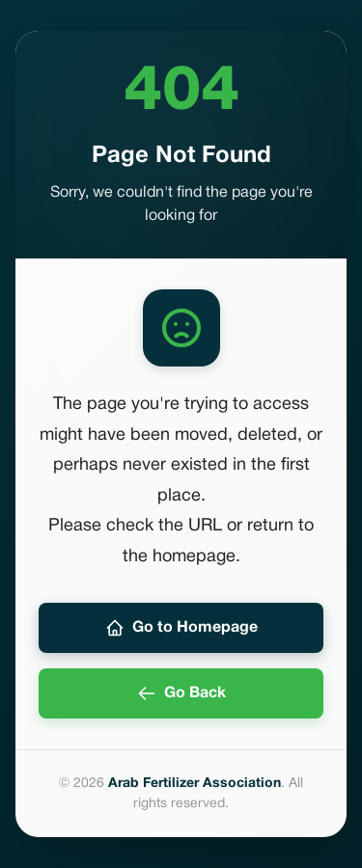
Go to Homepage (181, 628)
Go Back (181, 693)
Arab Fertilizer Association (195, 784)
